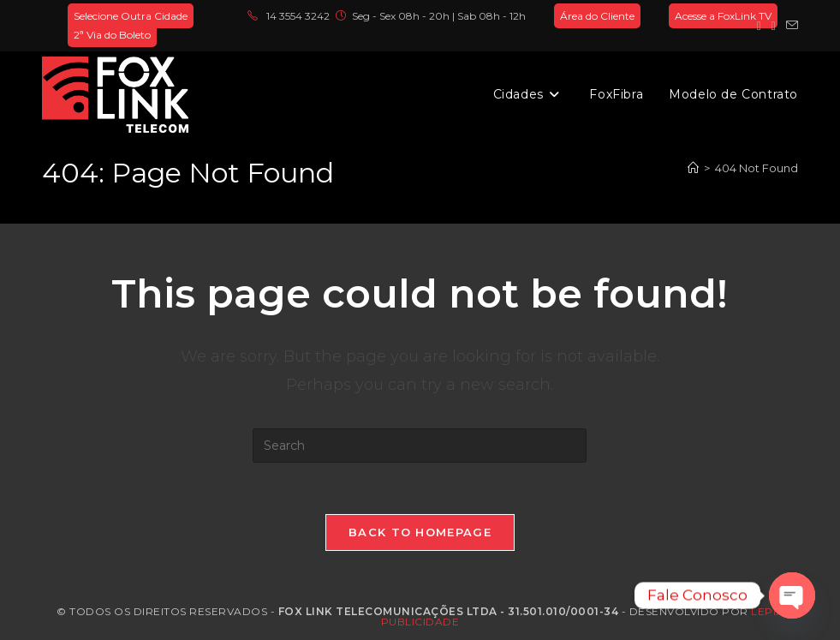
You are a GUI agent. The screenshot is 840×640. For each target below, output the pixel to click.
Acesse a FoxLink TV (723, 16)
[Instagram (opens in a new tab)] (774, 26)
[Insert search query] (420, 446)
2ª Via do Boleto (112, 35)
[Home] (693, 168)
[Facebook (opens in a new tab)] (759, 26)
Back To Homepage (420, 532)
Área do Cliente (597, 16)
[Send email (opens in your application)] (789, 26)
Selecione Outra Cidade (131, 16)
